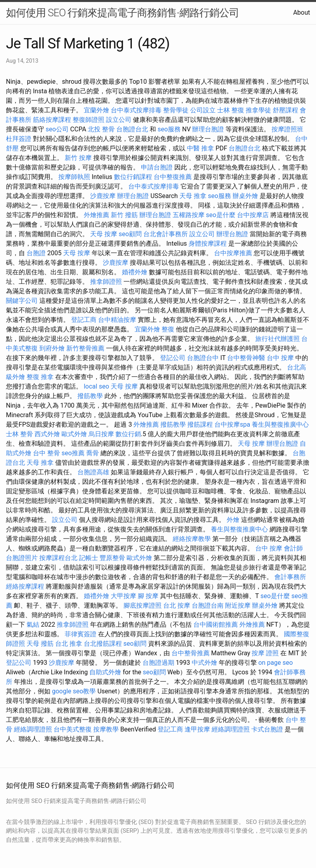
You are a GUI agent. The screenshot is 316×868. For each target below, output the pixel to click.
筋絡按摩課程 (52, 120)
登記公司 (173, 358)
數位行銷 (128, 434)
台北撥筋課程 (103, 644)
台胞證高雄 (93, 472)
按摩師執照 (74, 177)
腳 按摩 (148, 596)
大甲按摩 (123, 596)
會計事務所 (290, 577)
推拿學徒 (258, 110)
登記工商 (84, 320)
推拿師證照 (106, 282)
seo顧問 (130, 234)
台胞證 (36, 253)
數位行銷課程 (133, 177)
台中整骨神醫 (246, 358)
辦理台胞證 (208, 129)
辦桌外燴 (245, 196)
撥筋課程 (200, 424)
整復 (168, 329)
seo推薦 (73, 453)
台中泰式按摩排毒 (136, 110)
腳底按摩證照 (143, 605)
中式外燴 (204, 663)
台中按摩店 (253, 215)
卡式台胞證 (267, 729)
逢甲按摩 (197, 729)
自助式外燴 (105, 672)
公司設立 (203, 110)
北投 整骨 (101, 129)
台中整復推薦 (173, 177)
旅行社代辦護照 (277, 339)
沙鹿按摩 (103, 196)
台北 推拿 (69, 644)
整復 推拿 (40, 377)
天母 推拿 (193, 196)
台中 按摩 (280, 358)
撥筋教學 (90, 396)
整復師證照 (89, 120)
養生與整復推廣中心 (280, 424)
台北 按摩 (177, 605)
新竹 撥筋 (124, 215)
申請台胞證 (157, 167)
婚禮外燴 (135, 272)
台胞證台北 (132, 129)
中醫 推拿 (200, 148)
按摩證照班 (287, 129)
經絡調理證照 (33, 729)
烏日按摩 (101, 434)
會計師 (293, 548)
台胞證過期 (158, 663)
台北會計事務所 (166, 234)
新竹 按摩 (78, 158)
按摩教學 (106, 729)
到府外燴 (52, 348)
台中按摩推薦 (233, 253)
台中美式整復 (73, 729)
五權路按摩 (189, 215)
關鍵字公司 (22, 301)
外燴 (233, 520)
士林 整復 (231, 110)
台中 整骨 (46, 453)
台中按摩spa (232, 424)
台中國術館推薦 (216, 625)
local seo (96, 386)
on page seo (276, 663)
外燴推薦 (96, 215)
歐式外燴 (74, 434)
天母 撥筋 (40, 644)
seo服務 (169, 129)
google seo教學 (74, 691)
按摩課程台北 (58, 558)
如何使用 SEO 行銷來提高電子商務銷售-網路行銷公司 (122, 13)
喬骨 (92, 453)
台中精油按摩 (117, 320)
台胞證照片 (22, 558)
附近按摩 (238, 605)
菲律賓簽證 (81, 634)
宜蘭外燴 (96, 110)
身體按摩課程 (208, 243)
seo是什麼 (221, 215)
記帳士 (89, 558)
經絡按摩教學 (192, 539)
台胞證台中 (203, 358)
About (302, 13)
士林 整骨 (19, 434)
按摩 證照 (265, 653)
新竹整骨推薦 (85, 348)
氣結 (33, 625)
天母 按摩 (104, 234)
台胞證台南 (208, 605)
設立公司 (119, 120)
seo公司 (57, 129)
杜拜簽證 (19, 139)
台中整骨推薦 (191, 653)
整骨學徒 (176, 110)
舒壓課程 (285, 110)
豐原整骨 (112, 558)
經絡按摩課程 (25, 586)
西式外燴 (47, 434)
